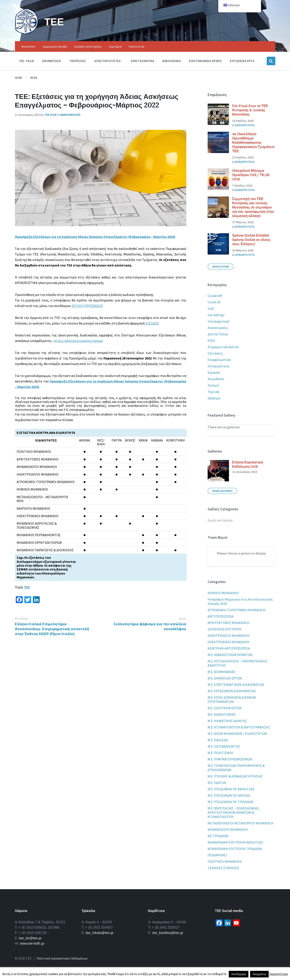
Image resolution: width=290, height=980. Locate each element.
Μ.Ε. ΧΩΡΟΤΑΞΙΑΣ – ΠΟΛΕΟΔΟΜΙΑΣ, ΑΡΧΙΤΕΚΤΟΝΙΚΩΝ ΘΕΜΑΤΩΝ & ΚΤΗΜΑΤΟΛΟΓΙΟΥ (234, 812)
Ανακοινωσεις (70, 115)
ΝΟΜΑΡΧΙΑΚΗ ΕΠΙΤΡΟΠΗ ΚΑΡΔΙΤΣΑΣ (235, 842)
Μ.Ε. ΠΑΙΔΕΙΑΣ (218, 740)
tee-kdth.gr (216, 315)
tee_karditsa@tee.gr (168, 933)
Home (19, 78)
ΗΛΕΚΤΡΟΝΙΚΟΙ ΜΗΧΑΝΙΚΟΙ (229, 642)
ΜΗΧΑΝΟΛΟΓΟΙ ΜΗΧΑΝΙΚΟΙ (228, 829)
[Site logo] (26, 33)
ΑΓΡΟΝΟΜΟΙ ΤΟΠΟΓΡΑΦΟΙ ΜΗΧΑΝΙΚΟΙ (237, 610)
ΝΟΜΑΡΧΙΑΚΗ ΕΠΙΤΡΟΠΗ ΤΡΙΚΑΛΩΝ (235, 849)
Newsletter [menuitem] (28, 46)
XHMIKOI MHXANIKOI (223, 593)
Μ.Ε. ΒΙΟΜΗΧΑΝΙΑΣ (222, 672)
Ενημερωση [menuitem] (52, 61)
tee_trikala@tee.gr (100, 933)
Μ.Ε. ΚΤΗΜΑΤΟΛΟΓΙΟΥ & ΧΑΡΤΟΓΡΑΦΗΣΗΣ (239, 727)
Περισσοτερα (221, 267)
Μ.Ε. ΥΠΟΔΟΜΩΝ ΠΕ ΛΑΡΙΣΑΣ (229, 795)
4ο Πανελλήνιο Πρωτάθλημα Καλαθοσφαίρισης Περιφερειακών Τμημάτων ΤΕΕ (253, 142)
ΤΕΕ (54, 22)
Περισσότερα (279, 974)
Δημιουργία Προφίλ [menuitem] (55, 46)
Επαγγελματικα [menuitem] (143, 61)
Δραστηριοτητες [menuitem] (107, 61)
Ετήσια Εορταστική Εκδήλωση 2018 (248, 464)
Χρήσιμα (214, 398)
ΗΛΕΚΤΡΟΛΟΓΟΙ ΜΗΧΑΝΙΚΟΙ (229, 635)
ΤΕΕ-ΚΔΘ (50, 115)
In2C (211, 308)
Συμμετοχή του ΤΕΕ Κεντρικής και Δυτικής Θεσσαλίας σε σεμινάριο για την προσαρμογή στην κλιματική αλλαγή (253, 207)
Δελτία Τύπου (218, 334)
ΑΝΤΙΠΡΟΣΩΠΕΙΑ (220, 616)
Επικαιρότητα (218, 366)
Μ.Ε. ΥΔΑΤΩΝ (217, 783)
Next (182, 619)
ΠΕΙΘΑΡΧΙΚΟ (217, 855)
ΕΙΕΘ (211, 340)
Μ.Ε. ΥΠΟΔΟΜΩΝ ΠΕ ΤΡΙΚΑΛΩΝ (230, 802)
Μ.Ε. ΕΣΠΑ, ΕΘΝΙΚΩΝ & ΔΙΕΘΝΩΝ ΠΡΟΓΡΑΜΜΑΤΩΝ (232, 699)
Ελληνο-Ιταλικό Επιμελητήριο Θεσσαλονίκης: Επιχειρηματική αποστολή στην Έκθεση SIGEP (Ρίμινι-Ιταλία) (52, 629)
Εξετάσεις (215, 353)
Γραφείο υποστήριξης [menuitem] (88, 46)
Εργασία (214, 372)
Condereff (215, 296)
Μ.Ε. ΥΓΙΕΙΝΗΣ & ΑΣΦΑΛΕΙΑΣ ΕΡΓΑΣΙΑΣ (235, 776)
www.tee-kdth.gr (32, 943)
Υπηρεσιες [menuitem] (78, 61)
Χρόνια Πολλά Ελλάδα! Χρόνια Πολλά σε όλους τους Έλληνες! (251, 240)
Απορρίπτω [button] (259, 974)
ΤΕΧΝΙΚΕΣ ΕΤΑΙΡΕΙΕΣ (223, 868)
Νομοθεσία (216, 379)
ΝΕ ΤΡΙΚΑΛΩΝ (218, 836)
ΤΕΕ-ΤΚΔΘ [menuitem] (26, 61)
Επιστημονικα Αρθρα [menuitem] (205, 61)
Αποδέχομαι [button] (239, 974)
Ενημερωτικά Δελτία (223, 347)
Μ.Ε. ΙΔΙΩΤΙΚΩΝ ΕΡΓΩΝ (225, 708)
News (34, 78)
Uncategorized (218, 321)
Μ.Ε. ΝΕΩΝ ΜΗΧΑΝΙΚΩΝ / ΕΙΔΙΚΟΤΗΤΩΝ (237, 734)
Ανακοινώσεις (218, 328)
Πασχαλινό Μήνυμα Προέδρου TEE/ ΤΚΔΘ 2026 (251, 175)
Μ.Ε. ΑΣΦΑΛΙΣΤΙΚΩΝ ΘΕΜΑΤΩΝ (230, 655)
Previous (22, 619)
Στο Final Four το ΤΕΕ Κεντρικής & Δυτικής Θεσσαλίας (250, 110)
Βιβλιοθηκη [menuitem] (172, 61)
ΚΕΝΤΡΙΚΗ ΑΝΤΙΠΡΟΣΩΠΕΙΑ (229, 648)
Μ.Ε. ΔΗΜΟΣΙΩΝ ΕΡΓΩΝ (225, 678)
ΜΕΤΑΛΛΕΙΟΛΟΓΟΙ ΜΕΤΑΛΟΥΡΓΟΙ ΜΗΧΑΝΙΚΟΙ (240, 823)
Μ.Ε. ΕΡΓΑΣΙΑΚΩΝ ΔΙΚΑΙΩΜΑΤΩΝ (232, 691)
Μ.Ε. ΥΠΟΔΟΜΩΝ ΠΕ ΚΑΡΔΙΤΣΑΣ (231, 789)
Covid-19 (214, 302)
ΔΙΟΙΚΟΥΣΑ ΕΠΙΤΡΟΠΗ (224, 629)
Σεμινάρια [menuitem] (115, 46)
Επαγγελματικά (219, 360)
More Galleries (222, 491)
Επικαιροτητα (245, 125)
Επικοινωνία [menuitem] (136, 46)
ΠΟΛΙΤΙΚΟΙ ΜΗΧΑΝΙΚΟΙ (225, 861)
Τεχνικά (213, 392)
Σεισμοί (213, 385)
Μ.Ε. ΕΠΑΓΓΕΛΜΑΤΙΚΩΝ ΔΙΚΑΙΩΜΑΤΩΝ (236, 685)
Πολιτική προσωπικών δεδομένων (62, 958)
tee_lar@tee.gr (30, 938)
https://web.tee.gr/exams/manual (78, 341)
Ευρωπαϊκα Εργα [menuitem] (242, 61)
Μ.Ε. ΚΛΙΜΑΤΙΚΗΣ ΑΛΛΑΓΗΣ (227, 721)
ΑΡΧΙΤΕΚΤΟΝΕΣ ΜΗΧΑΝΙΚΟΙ (229, 623)
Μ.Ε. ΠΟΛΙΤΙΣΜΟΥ (220, 753)
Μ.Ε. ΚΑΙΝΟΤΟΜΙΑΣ (222, 714)
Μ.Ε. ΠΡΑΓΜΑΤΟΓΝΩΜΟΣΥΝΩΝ (230, 759)
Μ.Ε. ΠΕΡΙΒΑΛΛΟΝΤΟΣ (224, 746)
